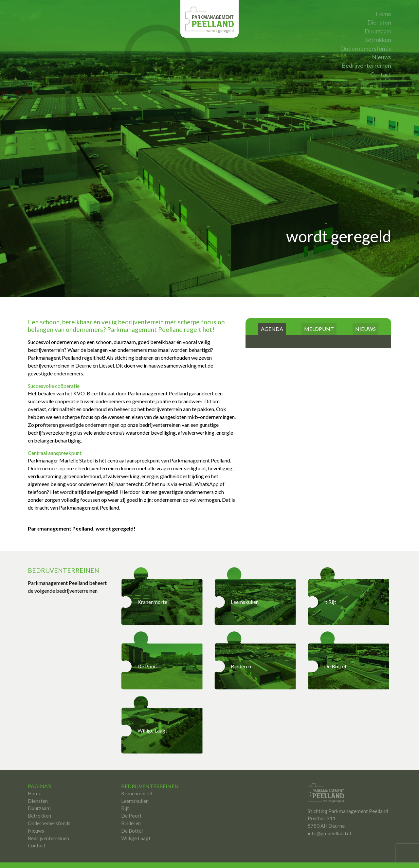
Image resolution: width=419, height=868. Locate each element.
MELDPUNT (319, 314)
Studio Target (273, 858)
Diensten (379, 22)
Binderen (131, 808)
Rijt (125, 793)
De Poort (131, 801)
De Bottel (132, 816)
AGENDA (272, 314)
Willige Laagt (136, 823)
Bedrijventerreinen (366, 66)
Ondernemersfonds (366, 49)
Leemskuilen (135, 786)
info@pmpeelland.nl (329, 819)
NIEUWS (365, 314)
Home (383, 14)
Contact (381, 74)
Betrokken (378, 40)
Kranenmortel (137, 779)
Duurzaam (378, 31)
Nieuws (382, 57)
